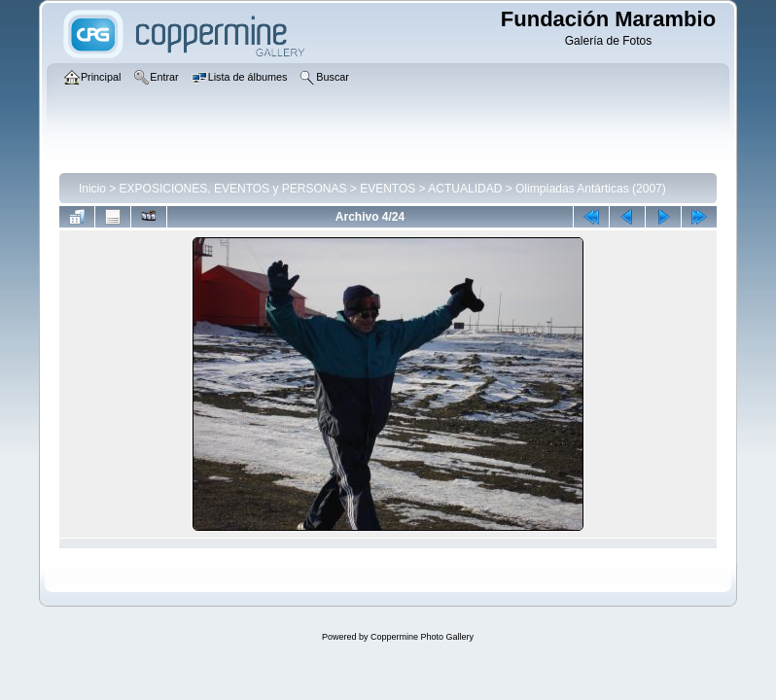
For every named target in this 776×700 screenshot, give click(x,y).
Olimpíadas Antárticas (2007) (591, 189)
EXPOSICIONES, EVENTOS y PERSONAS (233, 189)
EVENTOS (388, 189)
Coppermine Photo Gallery (422, 637)
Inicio (92, 189)
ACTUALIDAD (465, 189)
